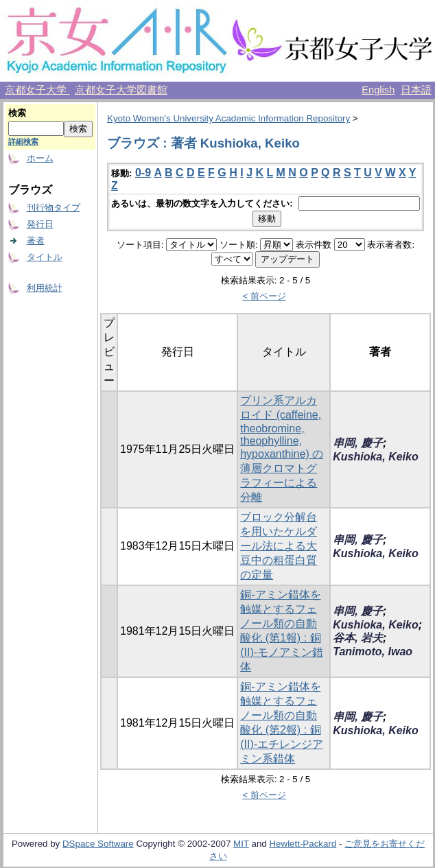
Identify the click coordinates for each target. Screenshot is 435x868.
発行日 (40, 224)
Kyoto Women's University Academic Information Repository (228, 118)
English (378, 90)
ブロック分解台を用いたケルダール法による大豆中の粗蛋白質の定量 (279, 546)
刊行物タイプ (54, 208)
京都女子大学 (37, 90)
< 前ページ (264, 296)
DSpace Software (98, 844)
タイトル (45, 257)
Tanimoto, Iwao (373, 652)
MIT (241, 844)
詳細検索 (23, 141)
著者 (36, 241)
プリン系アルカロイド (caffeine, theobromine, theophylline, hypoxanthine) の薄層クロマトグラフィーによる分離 (282, 449)
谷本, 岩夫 (358, 638)
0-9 (143, 173)
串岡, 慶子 (358, 443)
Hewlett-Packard (303, 844)
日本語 (416, 90)
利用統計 (45, 288)
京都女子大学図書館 (121, 90)
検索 (17, 113)
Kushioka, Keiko (375, 457)
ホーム (40, 158)
